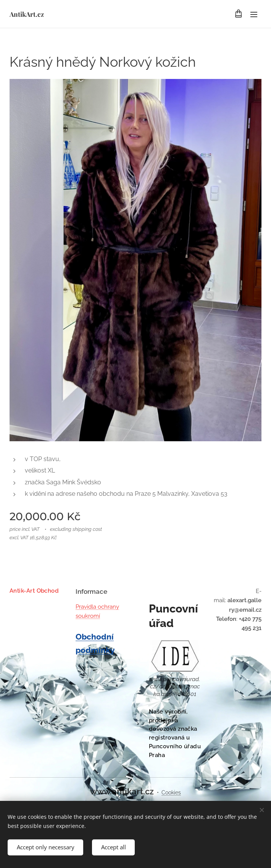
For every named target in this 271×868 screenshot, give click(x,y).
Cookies (171, 792)
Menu (254, 14)
